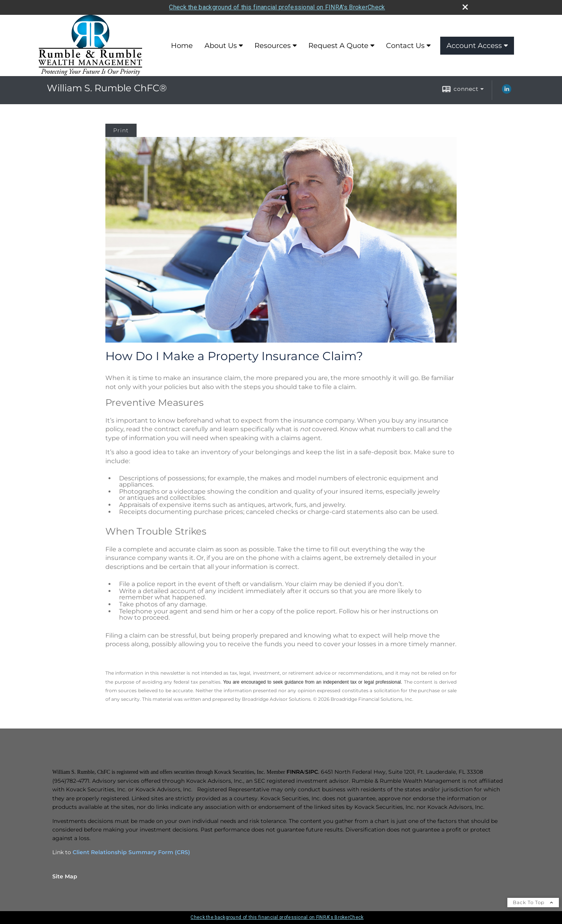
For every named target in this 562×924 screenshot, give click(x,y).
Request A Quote (338, 46)
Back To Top (533, 902)
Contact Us (405, 46)
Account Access (474, 46)
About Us (221, 46)
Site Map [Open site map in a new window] (65, 876)
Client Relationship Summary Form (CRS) (131, 852)
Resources (273, 46)
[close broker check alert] (465, 7)
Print (121, 130)
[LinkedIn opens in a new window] (507, 92)
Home (182, 46)
